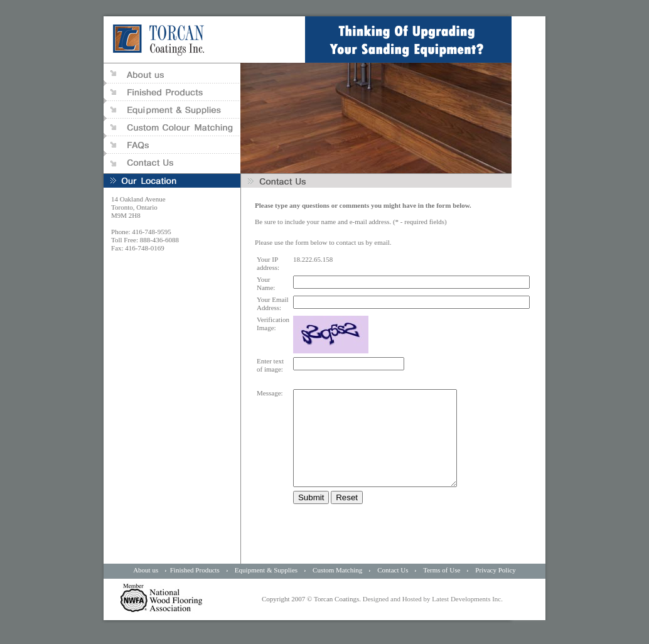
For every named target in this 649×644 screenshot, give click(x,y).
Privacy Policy (495, 589)
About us (146, 589)
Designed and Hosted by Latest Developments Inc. (432, 618)
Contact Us (393, 589)
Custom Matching (337, 589)
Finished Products (195, 589)
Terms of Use (442, 589)
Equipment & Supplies (267, 589)
